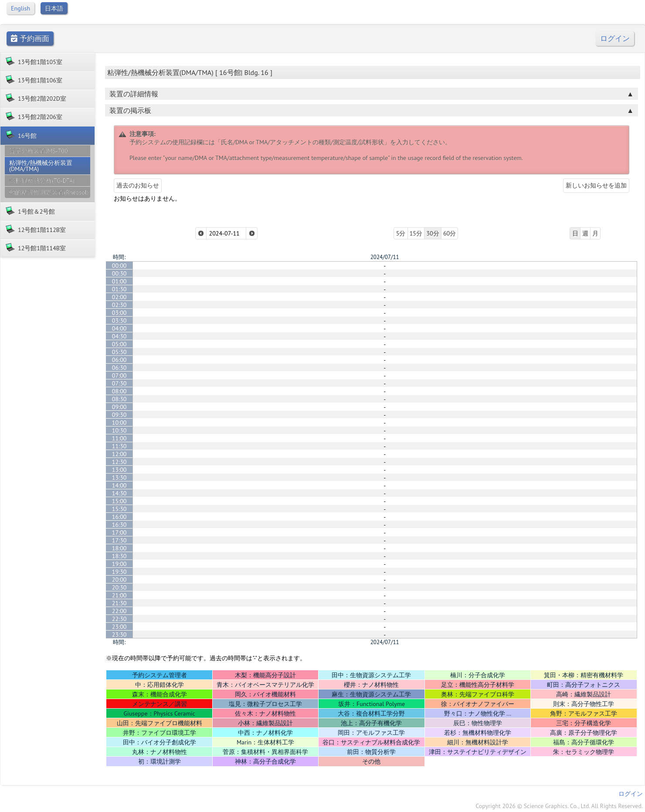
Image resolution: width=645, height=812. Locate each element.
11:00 (119, 438)
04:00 (119, 328)
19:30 (119, 572)
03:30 (119, 321)
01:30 (119, 289)
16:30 (119, 525)
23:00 (119, 627)
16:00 (119, 517)
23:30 (119, 635)
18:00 (119, 548)
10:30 (119, 430)
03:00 (119, 313)
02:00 (119, 297)
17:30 (119, 540)
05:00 (119, 344)
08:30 (119, 399)
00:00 (119, 266)
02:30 (119, 305)
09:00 (119, 407)
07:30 (119, 383)
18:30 (119, 556)
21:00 (119, 595)
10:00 (119, 423)
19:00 (119, 564)
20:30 (119, 587)
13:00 (119, 470)
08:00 (119, 391)
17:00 (119, 532)
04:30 (119, 336)
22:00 (119, 611)
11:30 (119, 446)
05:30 (119, 352)
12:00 (119, 454)
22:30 (119, 619)
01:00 (119, 281)
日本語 (54, 8)
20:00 (119, 580)
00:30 (119, 273)
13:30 (119, 478)
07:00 (119, 375)
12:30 (119, 462)
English (20, 8)
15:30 (119, 509)
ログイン (615, 39)
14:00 (119, 485)
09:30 (119, 415)
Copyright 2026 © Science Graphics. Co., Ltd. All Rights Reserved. (559, 806)
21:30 (119, 603)
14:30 (119, 493)
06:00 (119, 360)
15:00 (119, 501)
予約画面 (30, 39)
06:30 (119, 368)
